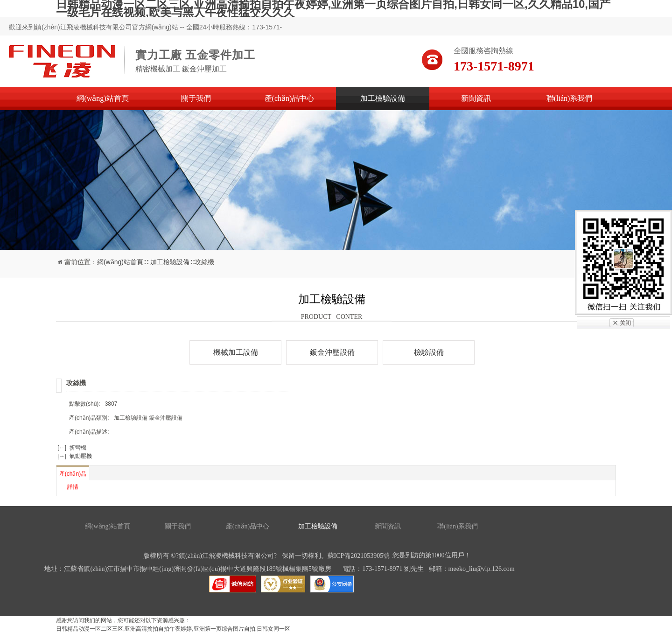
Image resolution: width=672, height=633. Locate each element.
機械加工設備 (236, 352)
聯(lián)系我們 (570, 98)
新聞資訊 (476, 98)
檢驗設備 (429, 352)
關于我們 (196, 98)
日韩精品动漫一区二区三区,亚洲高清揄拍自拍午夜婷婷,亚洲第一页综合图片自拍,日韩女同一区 (173, 629)
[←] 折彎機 (71, 448)
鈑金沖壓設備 (332, 352)
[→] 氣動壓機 (74, 456)
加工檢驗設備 (383, 98)
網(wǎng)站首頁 (102, 98)
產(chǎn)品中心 (290, 98)
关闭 (625, 323)
